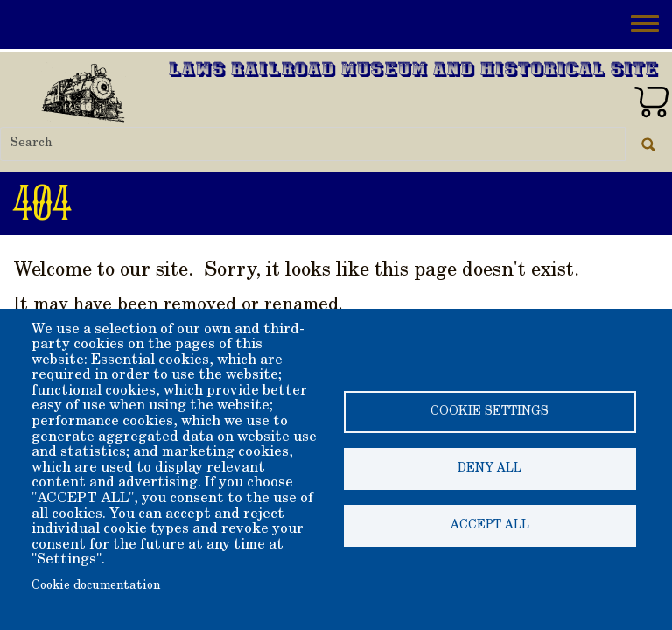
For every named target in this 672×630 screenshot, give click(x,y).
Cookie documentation (96, 586)
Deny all (490, 469)
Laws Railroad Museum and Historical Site (414, 71)
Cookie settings (490, 412)
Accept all (490, 526)
